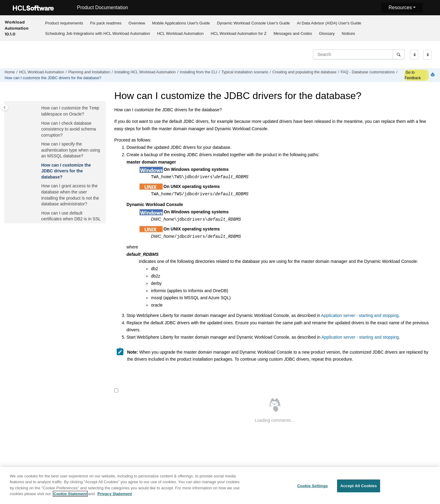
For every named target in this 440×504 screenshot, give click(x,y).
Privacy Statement (115, 496)
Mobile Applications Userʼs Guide (181, 23)
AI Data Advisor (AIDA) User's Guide (329, 23)
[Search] (399, 54)
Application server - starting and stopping (360, 315)
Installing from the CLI (198, 72)
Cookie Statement (70, 496)
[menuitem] (64, 23)
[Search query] (359, 54)
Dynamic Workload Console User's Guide (253, 23)
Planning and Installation (89, 72)
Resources (400, 7)
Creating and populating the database (304, 72)
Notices (348, 33)
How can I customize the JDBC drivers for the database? (53, 78)
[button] (39, 109)
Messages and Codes (293, 33)
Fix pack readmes (106, 23)
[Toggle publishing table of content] (5, 107)
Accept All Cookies (359, 488)
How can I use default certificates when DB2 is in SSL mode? (71, 219)
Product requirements (64, 23)
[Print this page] (433, 75)
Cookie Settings (313, 488)
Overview (137, 23)
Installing (145, 72)
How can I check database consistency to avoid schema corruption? (69, 129)
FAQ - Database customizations (368, 72)
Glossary (327, 33)
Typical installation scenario (245, 72)
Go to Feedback (413, 75)
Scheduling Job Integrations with (98, 33)
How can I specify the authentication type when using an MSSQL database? (71, 150)
